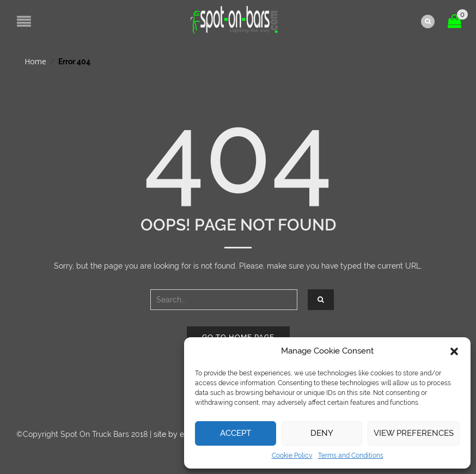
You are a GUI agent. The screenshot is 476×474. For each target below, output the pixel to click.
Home (35, 61)
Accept (236, 433)
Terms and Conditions (351, 455)
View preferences (414, 433)
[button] (454, 351)
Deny (322, 433)
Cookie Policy (292, 455)
